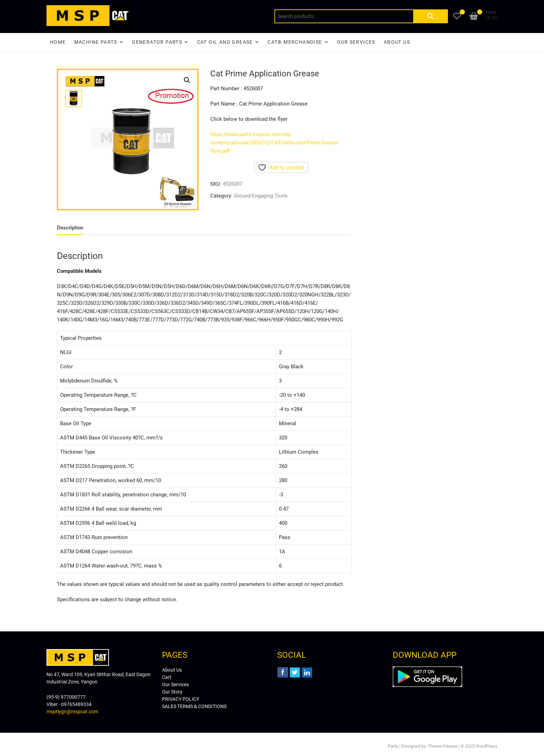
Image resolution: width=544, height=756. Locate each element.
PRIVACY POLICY (181, 699)
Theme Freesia (443, 746)
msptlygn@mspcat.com (72, 712)
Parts (393, 746)
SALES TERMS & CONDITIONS (194, 706)
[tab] (70, 228)
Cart (167, 677)
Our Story (172, 692)
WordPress (487, 746)
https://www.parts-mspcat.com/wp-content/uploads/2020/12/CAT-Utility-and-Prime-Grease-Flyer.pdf (275, 143)
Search (431, 16)
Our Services (356, 42)
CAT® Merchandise (295, 42)
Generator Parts (157, 42)
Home (58, 42)
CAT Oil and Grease (225, 42)
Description (70, 228)
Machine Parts (96, 42)
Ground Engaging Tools (261, 196)
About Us (397, 42)
